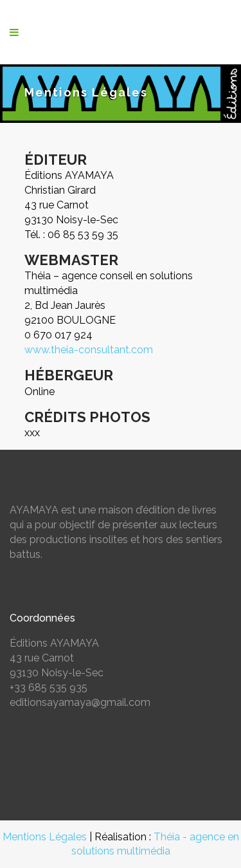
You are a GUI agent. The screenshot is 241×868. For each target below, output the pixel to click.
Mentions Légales (45, 837)
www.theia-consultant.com (89, 350)
